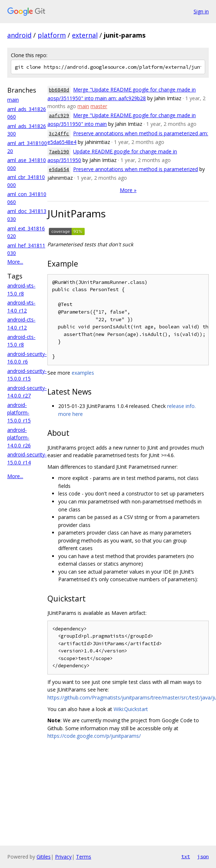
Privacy (63, 857)
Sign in (201, 11)
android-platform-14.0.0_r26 (19, 438)
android (19, 35)
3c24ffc (59, 134)
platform (52, 35)
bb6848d (59, 90)
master (99, 106)
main (13, 100)
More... (15, 262)
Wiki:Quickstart (131, 709)
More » (128, 190)
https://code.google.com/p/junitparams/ (94, 736)
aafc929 (59, 116)
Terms (84, 857)
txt (186, 856)
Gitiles (44, 857)
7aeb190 (59, 152)
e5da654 (59, 169)
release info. (181, 406)
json (203, 856)
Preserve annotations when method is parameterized (135, 169)
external (85, 35)
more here (71, 414)
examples (83, 373)
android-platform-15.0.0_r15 (19, 413)
